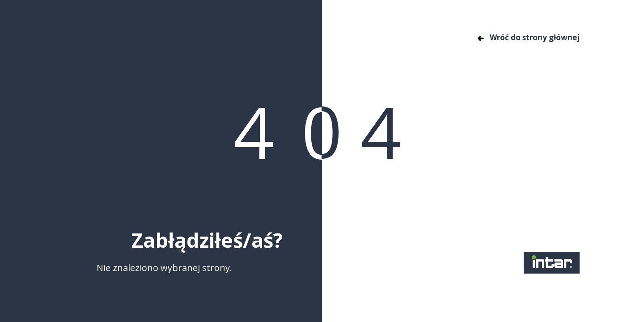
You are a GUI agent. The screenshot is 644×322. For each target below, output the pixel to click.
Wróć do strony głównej (528, 37)
